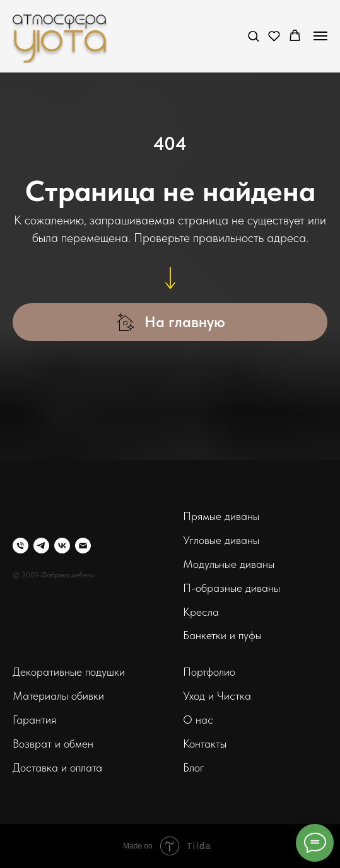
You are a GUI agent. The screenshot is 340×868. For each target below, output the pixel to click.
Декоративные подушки (69, 672)
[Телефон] (21, 546)
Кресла (201, 612)
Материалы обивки (58, 696)
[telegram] (41, 546)
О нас (198, 720)
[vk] (62, 546)
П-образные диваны (232, 588)
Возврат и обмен (53, 744)
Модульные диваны (229, 564)
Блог (194, 767)
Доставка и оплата (57, 767)
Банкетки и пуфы (222, 635)
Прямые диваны (221, 516)
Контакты (205, 744)
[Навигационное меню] (320, 36)
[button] (253, 36)
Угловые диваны (221, 540)
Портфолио (209, 672)
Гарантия (34, 720)
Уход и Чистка (217, 696)
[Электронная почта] (83, 546)
